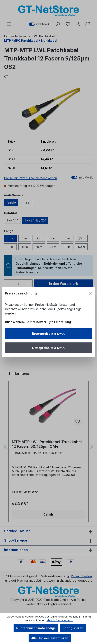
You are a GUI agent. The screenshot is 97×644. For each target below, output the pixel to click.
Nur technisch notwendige (36, 628)
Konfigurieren (73, 628)
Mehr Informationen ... (60, 620)
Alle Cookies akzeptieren (50, 638)
